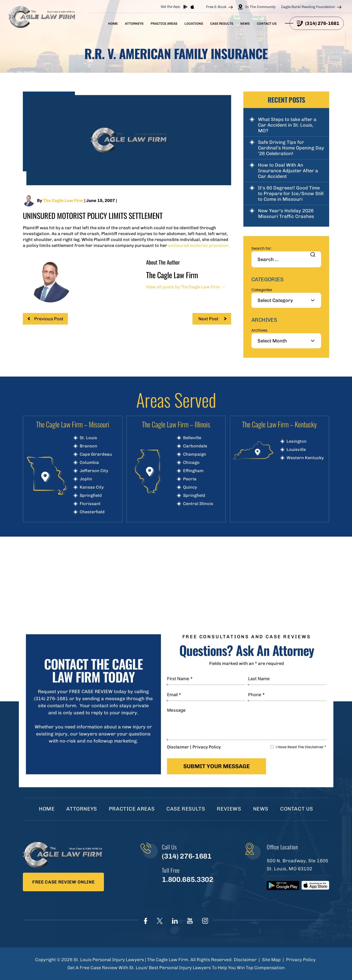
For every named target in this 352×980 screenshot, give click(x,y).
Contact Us (267, 24)
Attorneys (134, 24)
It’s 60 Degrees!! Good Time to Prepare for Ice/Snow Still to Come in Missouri (291, 193)
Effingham (193, 471)
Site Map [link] (271, 960)
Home (113, 24)
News (245, 24)
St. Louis (88, 438)
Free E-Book (216, 7)
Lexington (297, 441)
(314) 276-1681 (322, 23)
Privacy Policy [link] (301, 960)
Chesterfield (92, 512)
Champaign (195, 454)
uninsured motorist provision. (198, 245)
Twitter (160, 921)
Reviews (229, 809)
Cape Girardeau (96, 454)
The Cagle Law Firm (63, 201)
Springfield (91, 495)
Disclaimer (178, 747)
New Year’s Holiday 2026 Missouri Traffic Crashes (286, 213)
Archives (259, 330)
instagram (205, 921)
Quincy (190, 487)
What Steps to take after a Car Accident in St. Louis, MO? (287, 125)
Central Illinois (198, 504)
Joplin (86, 479)
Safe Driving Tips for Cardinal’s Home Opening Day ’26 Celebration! (291, 148)
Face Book (146, 921)
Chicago (191, 462)
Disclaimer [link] (245, 960)
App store (192, 7)
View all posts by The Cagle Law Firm (186, 287)
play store (185, 7)
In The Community (260, 7)
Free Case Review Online (63, 882)
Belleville (192, 438)
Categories (262, 290)
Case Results (222, 24)
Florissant (90, 504)
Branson (88, 446)
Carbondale (195, 446)
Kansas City (92, 487)
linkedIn (175, 921)
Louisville (296, 450)
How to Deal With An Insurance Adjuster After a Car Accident (288, 171)
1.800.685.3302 (187, 880)
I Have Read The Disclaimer (301, 747)
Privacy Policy (207, 747)
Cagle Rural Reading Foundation (308, 7)
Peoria (190, 479)
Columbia (89, 462)
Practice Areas (164, 24)
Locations (194, 24)
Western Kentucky (305, 458)
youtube (190, 921)
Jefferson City (94, 471)
